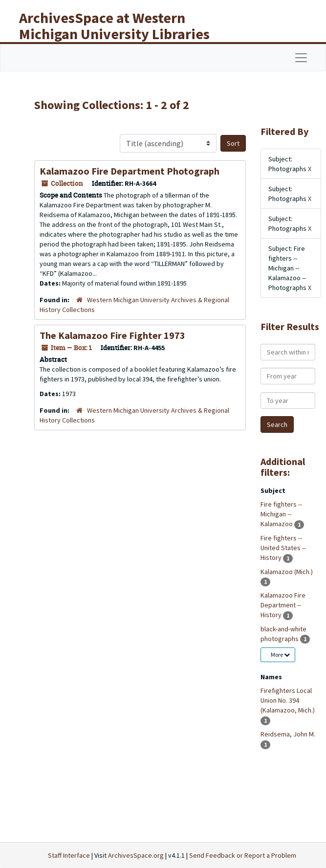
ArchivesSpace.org (136, 855)
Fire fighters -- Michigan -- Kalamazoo (281, 514)
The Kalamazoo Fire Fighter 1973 (112, 335)
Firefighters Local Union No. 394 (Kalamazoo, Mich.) (288, 700)
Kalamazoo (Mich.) (287, 572)
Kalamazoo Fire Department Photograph (130, 171)
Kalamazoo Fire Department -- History (283, 605)
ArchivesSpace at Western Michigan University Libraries (114, 26)
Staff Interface (69, 855)
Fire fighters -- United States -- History (283, 548)
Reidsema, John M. (288, 734)
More (280, 655)
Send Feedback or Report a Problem (243, 855)
